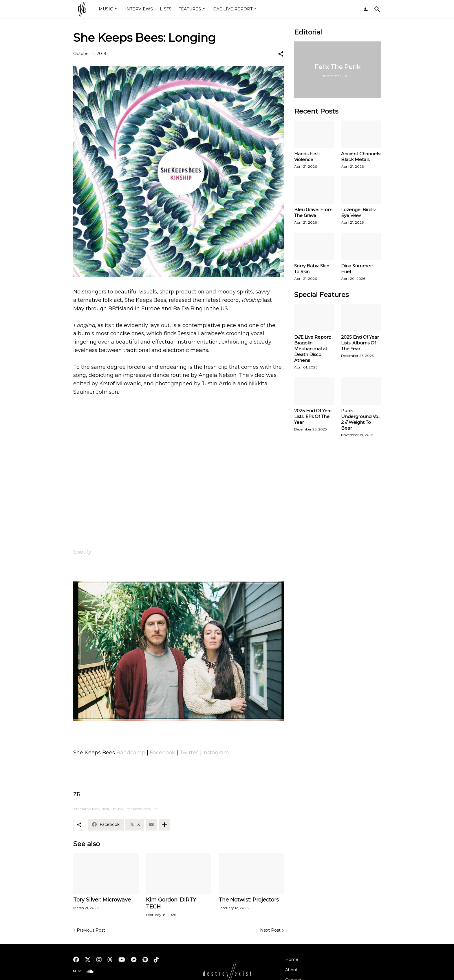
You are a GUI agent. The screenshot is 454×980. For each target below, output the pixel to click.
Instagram (216, 753)
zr (156, 809)
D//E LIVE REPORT (233, 9)
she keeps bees (139, 809)
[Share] (281, 54)
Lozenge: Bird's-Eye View (359, 212)
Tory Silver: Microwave (102, 900)
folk (106, 809)
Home (292, 959)
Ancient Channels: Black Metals (361, 157)
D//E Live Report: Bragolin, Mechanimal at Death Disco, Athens (313, 349)
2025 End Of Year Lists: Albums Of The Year (360, 343)
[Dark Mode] (366, 9)
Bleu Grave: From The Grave (313, 212)
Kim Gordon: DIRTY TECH (171, 903)
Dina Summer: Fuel (357, 269)
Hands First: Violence (307, 157)
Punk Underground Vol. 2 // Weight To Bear (361, 419)
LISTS (166, 9)
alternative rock (86, 809)
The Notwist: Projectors (249, 900)
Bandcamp (131, 753)
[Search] (376, 9)
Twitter (189, 753)
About (291, 970)
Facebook (162, 753)
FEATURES (190, 9)
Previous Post (91, 930)
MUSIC (106, 9)
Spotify (82, 552)
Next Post (270, 930)
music (118, 809)
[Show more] (164, 825)
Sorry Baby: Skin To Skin (312, 269)
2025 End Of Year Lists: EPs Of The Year (313, 416)
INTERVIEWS (139, 9)
